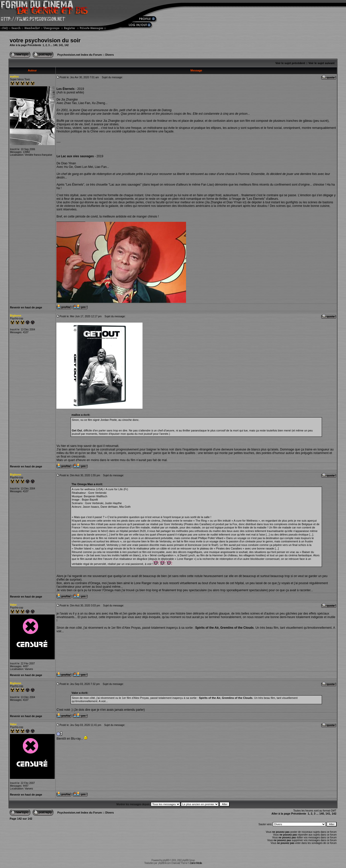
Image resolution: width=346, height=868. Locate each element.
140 (55, 45)
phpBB (166, 860)
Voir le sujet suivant (322, 63)
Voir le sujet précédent (290, 63)
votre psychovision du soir (45, 40)
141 (61, 45)
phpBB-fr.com (164, 863)
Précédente (34, 45)
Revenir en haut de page (26, 307)
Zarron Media (196, 863)
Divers (110, 55)
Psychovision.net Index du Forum (80, 55)
